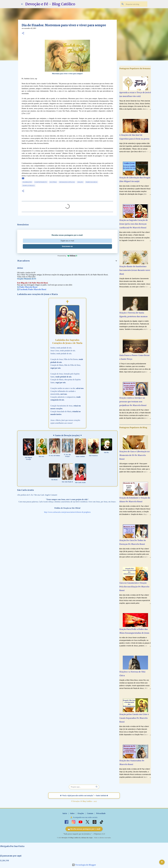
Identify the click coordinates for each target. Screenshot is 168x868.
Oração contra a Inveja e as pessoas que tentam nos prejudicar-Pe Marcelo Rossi (133, 402)
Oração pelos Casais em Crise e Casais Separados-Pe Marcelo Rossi (134, 718)
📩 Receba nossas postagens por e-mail (84, 829)
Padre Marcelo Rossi (28, 287)
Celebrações (27, 182)
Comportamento (41, 182)
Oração (80, 182)
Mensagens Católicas (67, 182)
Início (65, 813)
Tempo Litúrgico (29, 186)
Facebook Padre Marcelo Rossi (33, 289)
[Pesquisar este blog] (135, 4)
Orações (81, 813)
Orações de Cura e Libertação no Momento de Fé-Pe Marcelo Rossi (134, 455)
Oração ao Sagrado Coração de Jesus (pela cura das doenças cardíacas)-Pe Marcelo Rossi (134, 224)
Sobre (72, 813)
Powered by (67, 256)
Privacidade (101, 813)
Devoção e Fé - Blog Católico (50, 4)
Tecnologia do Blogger (84, 865)
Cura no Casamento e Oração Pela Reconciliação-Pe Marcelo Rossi (134, 587)
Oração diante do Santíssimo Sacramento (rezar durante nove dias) (135, 270)
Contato (90, 813)
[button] (23, 33)
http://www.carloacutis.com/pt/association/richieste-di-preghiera (67, 512)
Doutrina (53, 182)
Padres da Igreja (92, 182)
